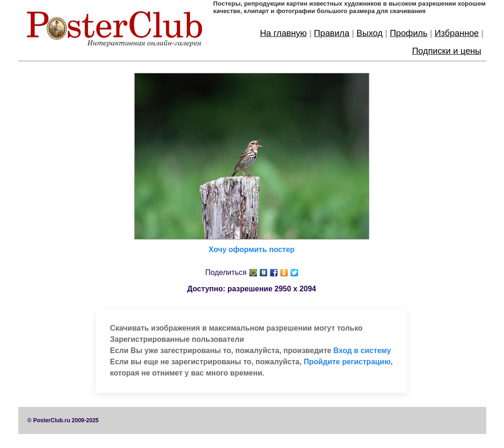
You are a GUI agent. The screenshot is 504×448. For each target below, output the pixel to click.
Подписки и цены (446, 51)
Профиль (409, 33)
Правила (332, 33)
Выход (370, 33)
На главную (283, 33)
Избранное (457, 33)
